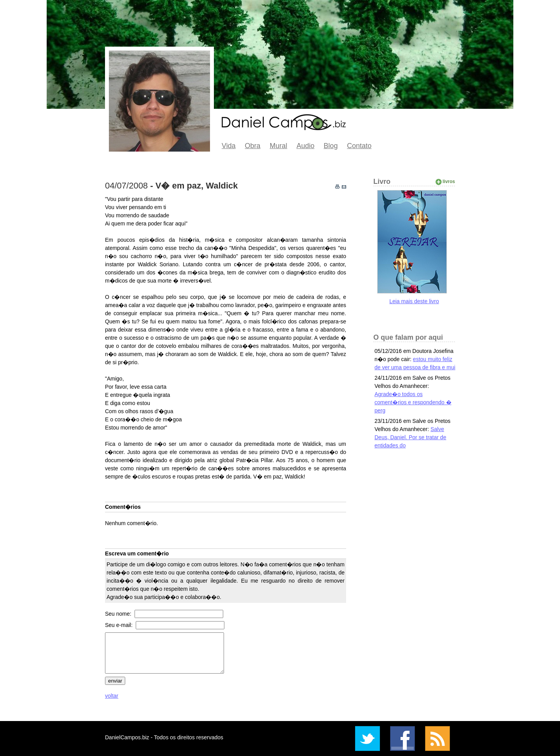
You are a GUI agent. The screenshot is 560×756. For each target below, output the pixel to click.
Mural (279, 146)
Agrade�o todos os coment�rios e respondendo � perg (413, 402)
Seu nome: (119, 614)
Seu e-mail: (120, 625)
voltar (112, 696)
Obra (253, 146)
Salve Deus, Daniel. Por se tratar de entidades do (410, 437)
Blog (331, 146)
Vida (229, 146)
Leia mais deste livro (414, 301)
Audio (305, 146)
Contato (359, 146)
